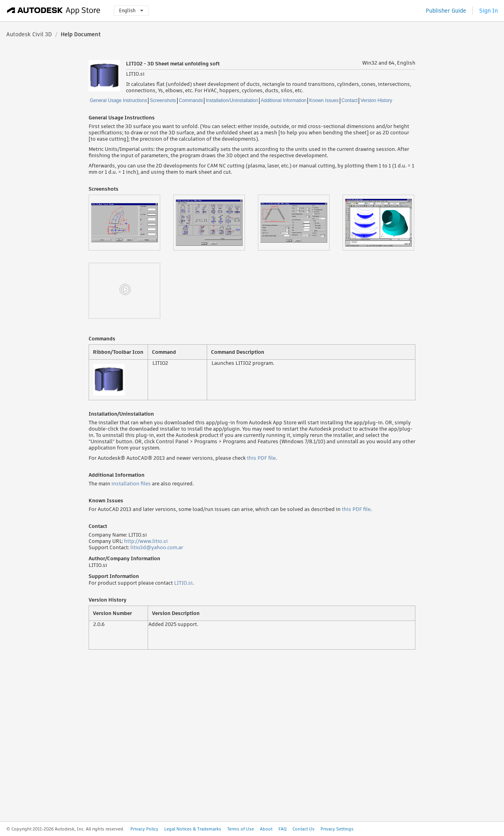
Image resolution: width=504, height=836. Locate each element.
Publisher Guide (446, 11)
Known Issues (324, 100)
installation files (131, 484)
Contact (349, 100)
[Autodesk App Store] (54, 11)
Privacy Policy (144, 829)
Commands (191, 100)
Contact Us (304, 829)
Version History (376, 100)
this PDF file (261, 458)
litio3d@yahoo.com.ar (157, 547)
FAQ (283, 829)
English (131, 10)
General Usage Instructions (118, 100)
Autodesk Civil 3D (29, 34)
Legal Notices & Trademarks (193, 829)
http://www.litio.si (146, 541)
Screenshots (163, 100)
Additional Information (283, 100)
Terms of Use (241, 829)
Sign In (488, 11)
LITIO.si (183, 583)
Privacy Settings (337, 829)
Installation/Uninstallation (232, 100)
